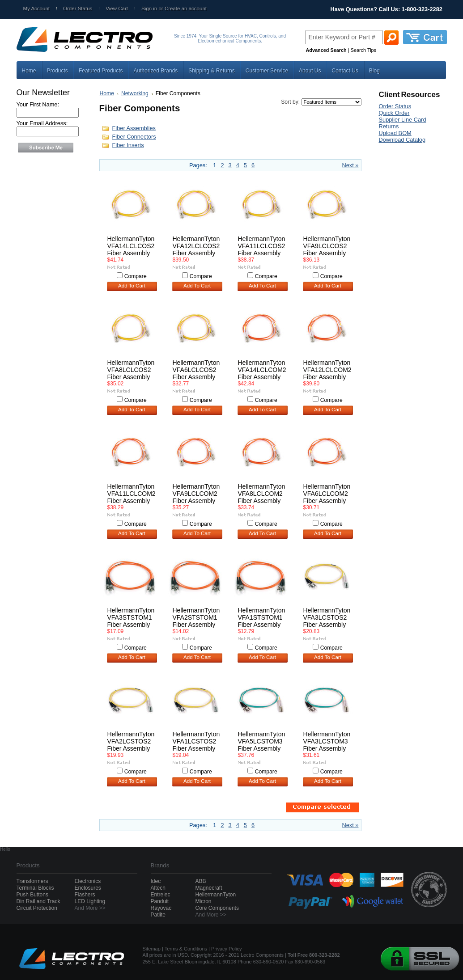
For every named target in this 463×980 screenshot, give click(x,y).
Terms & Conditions (186, 949)
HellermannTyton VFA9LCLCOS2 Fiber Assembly (327, 246)
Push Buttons (32, 895)
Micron (204, 901)
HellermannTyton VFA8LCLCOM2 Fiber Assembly (262, 494)
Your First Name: (38, 104)
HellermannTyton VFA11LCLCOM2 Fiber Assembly (132, 494)
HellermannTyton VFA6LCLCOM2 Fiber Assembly (327, 494)
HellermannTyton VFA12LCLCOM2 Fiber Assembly (327, 370)
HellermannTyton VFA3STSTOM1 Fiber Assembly (131, 617)
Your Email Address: (42, 123)
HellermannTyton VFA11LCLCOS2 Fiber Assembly (262, 246)
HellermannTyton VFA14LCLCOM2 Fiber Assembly (262, 370)
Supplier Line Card (403, 120)
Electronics (88, 881)
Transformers (32, 881)
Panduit (160, 901)
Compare (136, 276)
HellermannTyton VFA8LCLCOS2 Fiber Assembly (131, 370)
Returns (389, 126)
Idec (156, 881)
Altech (158, 888)
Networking (135, 93)
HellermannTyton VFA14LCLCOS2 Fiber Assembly (131, 246)
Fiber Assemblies (134, 128)
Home (107, 93)
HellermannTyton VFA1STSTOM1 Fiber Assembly (262, 617)
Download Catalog (402, 140)
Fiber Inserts (128, 145)
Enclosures (88, 888)
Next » (350, 165)
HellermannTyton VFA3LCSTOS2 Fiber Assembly (327, 617)
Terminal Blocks (35, 888)
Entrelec (161, 895)
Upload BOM (395, 133)
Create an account (186, 8)
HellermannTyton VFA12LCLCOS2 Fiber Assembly (196, 246)
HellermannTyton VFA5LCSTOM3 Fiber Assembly (262, 741)
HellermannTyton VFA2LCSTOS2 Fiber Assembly (131, 741)
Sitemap (152, 949)
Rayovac (161, 908)
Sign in (149, 8)
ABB (201, 881)
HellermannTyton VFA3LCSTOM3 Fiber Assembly (327, 741)
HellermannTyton (216, 895)
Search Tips (363, 50)
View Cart (117, 8)
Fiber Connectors (134, 137)
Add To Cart (132, 286)
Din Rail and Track (38, 901)
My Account (37, 8)
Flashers (85, 895)
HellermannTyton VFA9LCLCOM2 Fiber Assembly (196, 494)
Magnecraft (209, 888)
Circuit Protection (37, 908)
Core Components (217, 908)
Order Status (78, 8)
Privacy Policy (226, 949)
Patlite (158, 915)
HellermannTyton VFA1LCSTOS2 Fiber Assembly (196, 741)
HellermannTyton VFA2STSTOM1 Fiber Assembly (196, 617)
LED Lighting (90, 901)
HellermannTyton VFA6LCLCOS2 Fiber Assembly (196, 370)
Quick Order (394, 113)
